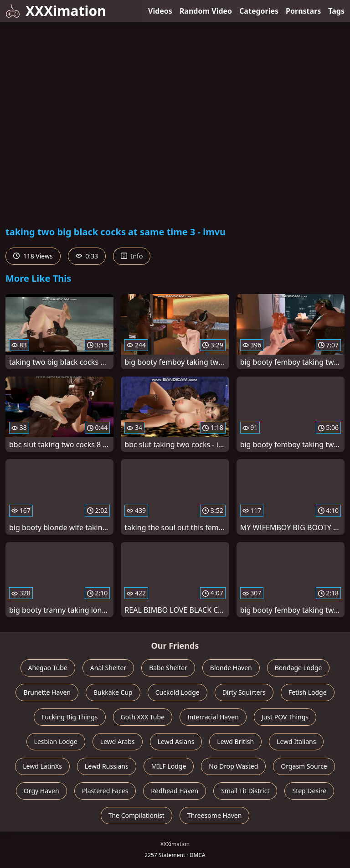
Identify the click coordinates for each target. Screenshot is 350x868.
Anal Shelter (108, 668)
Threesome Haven (214, 815)
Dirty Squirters (244, 692)
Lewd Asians (176, 741)
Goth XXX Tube (143, 717)
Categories (259, 11)
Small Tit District (245, 791)
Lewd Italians (296, 741)
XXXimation (56, 11)
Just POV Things (285, 717)
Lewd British (235, 741)
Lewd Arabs (118, 741)
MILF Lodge (169, 766)
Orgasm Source (304, 766)
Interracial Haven (213, 717)
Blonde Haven (231, 668)
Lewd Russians (107, 766)
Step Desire (309, 791)
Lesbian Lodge (56, 741)
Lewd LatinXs (42, 766)
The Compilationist (136, 815)
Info (132, 256)
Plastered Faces (105, 791)
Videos (160, 11)
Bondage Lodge (299, 668)
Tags (336, 11)
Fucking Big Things (70, 717)
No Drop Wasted (233, 766)
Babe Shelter (168, 668)
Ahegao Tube (48, 668)
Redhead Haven (175, 791)
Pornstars (303, 11)
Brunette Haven (47, 692)
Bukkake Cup (113, 692)
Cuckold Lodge (178, 692)
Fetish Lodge (308, 692)
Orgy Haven (41, 791)
